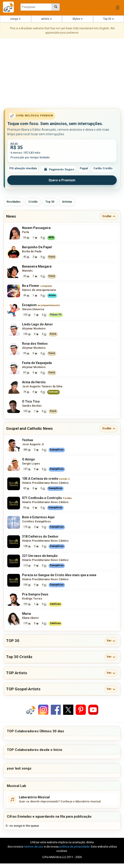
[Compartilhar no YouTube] (93, 709)
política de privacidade (74, 847)
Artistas (67, 202)
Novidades (14, 202)
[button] (62, 216)
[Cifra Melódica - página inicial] (10, 7)
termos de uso (34, 847)
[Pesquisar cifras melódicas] (56, 7)
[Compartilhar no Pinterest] (81, 709)
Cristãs (33, 202)
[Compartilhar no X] (68, 709)
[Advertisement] (62, 74)
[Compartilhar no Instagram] (43, 709)
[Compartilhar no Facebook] (56, 709)
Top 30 (108, 19)
